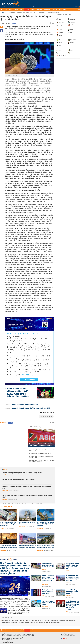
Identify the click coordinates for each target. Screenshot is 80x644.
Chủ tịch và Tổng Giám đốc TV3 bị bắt (27, 523)
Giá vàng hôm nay (6, 620)
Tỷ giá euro (34, 620)
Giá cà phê (47, 620)
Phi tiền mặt (43, 13)
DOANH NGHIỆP (47, 10)
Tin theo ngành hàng (64, 15)
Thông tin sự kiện (29, 379)
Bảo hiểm (30, 13)
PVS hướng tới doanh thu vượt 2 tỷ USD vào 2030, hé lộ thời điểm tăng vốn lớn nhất (46, 524)
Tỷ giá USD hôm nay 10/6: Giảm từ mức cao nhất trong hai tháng (41, 457)
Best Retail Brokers (41, 623)
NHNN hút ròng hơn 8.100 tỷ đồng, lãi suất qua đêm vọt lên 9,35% (42, 450)
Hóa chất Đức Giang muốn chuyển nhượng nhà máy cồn (72, 592)
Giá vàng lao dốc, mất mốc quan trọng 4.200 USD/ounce (18, 480)
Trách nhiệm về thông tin (8, 642)
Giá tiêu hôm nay (54, 620)
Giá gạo (27, 623)
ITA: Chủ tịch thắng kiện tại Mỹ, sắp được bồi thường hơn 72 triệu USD (46, 546)
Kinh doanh (21, 552)
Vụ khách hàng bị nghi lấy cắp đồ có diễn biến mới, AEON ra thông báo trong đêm (27, 547)
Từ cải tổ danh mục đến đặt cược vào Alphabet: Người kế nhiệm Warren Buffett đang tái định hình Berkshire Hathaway (72, 605)
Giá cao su (33, 623)
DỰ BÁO (11, 10)
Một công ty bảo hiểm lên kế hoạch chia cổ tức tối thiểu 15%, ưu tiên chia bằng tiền (41, 445)
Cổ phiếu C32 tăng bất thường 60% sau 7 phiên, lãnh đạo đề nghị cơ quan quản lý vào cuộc (27, 488)
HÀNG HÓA (16, 10)
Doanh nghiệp (22, 527)
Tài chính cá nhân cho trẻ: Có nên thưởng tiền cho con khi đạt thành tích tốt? (41, 461)
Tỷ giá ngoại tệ (15, 620)
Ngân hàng (12, 13)
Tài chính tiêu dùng (53, 13)
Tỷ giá (36, 13)
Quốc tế (43, 596)
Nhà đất (4, 475)
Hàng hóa (5, 482)
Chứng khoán (5, 491)
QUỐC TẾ (22, 10)
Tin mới (6, 470)
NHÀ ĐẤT (33, 10)
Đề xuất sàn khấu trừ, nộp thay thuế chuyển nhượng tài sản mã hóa (31, 408)
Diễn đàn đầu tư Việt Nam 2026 (53, 623)
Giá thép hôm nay (6, 623)
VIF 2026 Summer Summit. (31, 375)
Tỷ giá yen (28, 620)
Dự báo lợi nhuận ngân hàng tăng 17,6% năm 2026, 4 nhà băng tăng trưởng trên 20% (8, 524)
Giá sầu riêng (14, 623)
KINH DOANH (55, 10)
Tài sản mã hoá (21, 13)
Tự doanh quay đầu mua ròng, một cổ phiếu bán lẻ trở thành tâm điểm (8, 546)
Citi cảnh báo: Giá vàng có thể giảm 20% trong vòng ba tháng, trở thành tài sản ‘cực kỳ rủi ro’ (27, 496)
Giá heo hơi (41, 620)
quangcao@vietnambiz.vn (70, 636)
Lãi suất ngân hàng (64, 620)
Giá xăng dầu (72, 620)
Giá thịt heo (21, 623)
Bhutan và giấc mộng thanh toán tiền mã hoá (25, 405)
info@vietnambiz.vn (10, 641)
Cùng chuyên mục (35, 427)
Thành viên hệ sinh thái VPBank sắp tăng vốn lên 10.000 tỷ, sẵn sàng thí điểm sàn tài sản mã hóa (18, 392)
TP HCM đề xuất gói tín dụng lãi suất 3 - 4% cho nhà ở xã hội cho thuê (22, 473)
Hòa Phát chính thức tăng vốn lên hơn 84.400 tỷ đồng (48, 603)
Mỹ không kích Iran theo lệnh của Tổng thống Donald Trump (48, 592)
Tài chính (4, 13)
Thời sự (68, 571)
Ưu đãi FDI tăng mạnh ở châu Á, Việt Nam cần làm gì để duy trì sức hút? (72, 566)
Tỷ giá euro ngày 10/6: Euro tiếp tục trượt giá (40, 453)
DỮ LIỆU (60, 10)
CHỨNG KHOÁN (39, 10)
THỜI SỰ (6, 10)
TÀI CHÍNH (27, 10)
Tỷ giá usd (22, 620)
